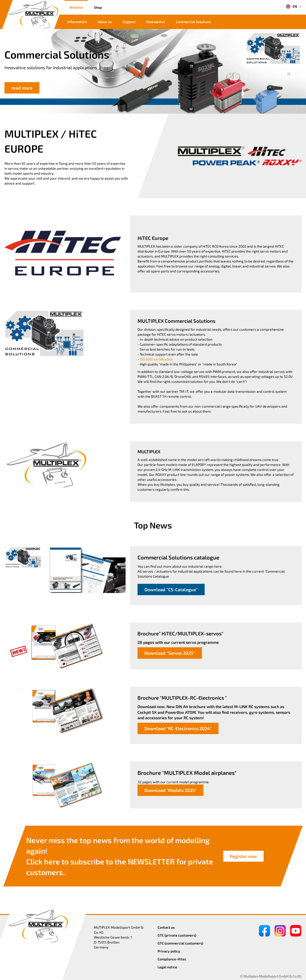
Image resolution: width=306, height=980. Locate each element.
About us (105, 22)
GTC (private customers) (177, 935)
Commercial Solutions (193, 22)
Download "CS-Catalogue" (171, 589)
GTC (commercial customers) (180, 943)
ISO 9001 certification (156, 359)
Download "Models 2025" (170, 790)
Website (76, 7)
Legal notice (167, 967)
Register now (243, 856)
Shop (98, 7)
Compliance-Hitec (172, 959)
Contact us (166, 927)
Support (129, 22)
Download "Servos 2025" (170, 653)
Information (77, 22)
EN (291, 6)
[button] (289, 68)
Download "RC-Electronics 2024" (178, 728)
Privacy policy (169, 951)
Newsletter (156, 22)
